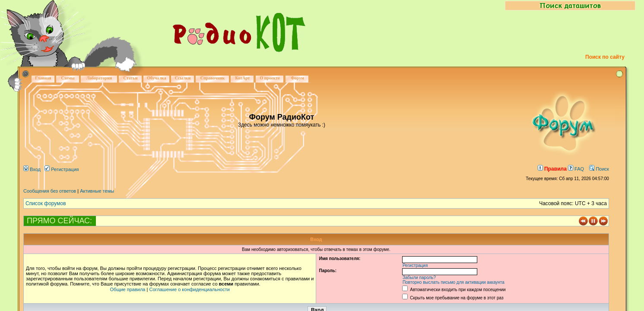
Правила (552, 169)
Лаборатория (99, 78)
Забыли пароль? (419, 278)
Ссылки (183, 78)
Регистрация (62, 169)
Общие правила (128, 289)
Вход (32, 169)
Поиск (599, 169)
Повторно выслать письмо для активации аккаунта (454, 282)
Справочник (213, 78)
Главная (43, 78)
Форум (297, 78)
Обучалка (156, 78)
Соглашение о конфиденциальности (189, 289)
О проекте (270, 78)
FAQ (576, 169)
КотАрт (242, 78)
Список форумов (46, 203)
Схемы (68, 78)
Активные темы (97, 191)
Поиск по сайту (605, 57)
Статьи (131, 78)
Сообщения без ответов (50, 191)
